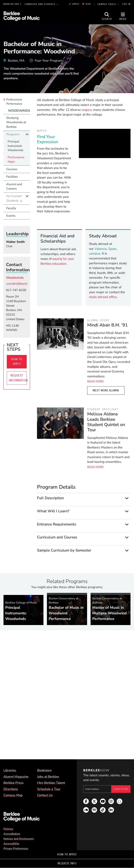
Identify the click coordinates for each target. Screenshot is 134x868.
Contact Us (45, 795)
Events (11, 216)
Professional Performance (14, 102)
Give (87, 4)
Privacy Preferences (16, 849)
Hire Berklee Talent (51, 783)
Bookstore (44, 770)
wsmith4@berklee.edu (21, 284)
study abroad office (103, 297)
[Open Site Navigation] (123, 16)
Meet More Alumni (106, 390)
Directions (11, 789)
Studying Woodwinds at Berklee (16, 122)
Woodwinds (19, 111)
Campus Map (13, 795)
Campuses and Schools (41, 4)
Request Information (18, 378)
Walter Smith (15, 242)
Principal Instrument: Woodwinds (16, 146)
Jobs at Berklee (48, 777)
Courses (12, 169)
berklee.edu (11, 4)
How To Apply (67, 854)
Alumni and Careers (14, 187)
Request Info (67, 863)
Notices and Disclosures (19, 839)
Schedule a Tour (49, 789)
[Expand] (127, 498)
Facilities (12, 177)
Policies (8, 829)
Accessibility (11, 844)
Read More (95, 381)
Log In (126, 4)
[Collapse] (27, 134)
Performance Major (16, 159)
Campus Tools (107, 4)
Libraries (10, 770)
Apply (74, 4)
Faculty (11, 208)
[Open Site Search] (107, 16)
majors (87, 110)
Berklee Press (14, 783)
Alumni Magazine (16, 777)
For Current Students (14, 198)
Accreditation (12, 834)
